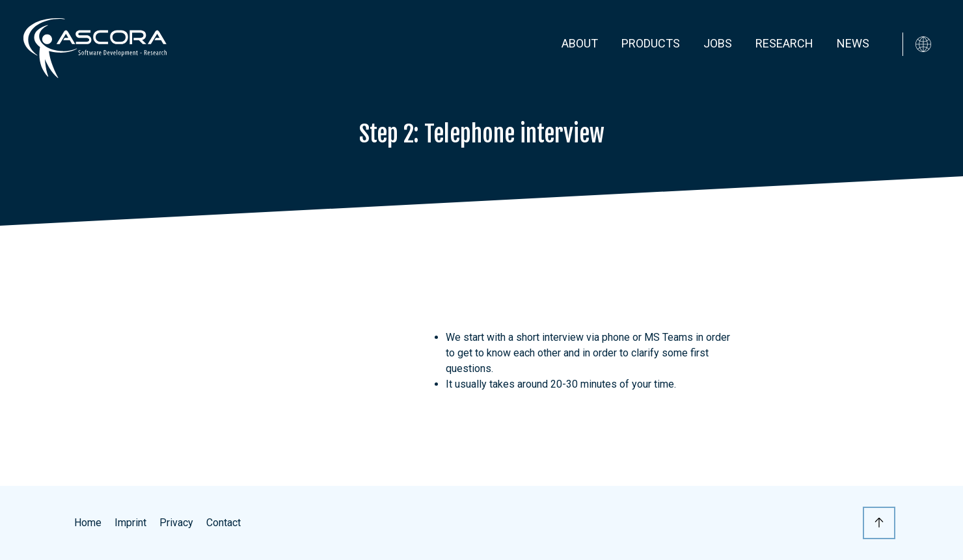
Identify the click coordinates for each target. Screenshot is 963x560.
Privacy (176, 523)
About (580, 43)
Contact (224, 523)
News (853, 43)
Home (88, 523)
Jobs (718, 43)
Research (784, 43)
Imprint (130, 523)
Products (651, 43)
